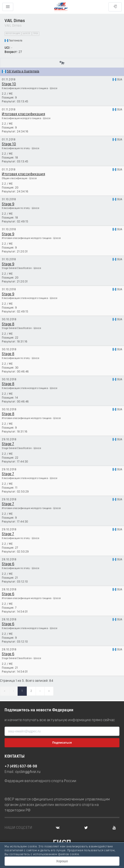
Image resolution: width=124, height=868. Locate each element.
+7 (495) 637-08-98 (21, 767)
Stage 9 (8, 204)
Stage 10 (9, 84)
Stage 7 (8, 444)
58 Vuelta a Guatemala (23, 72)
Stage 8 (8, 324)
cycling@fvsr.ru (28, 772)
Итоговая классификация (23, 114)
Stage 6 (8, 564)
